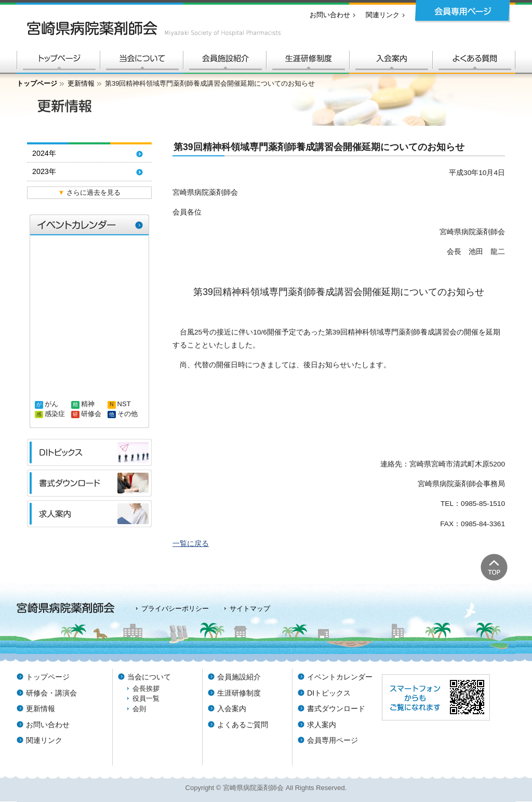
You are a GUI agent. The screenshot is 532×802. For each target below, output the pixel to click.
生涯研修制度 (239, 693)
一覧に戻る (191, 544)
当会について (149, 677)
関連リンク (383, 15)
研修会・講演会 (51, 693)
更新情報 (81, 83)
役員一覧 (146, 698)
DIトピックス (329, 693)
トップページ (37, 83)
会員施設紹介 (239, 677)
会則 (139, 709)
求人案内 (322, 725)
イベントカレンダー (340, 677)
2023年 (44, 171)
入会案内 (232, 709)
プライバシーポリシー (175, 609)
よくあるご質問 (243, 725)
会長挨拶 (146, 689)
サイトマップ (250, 609)
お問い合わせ (330, 15)
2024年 (44, 153)
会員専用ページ (332, 740)
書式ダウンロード (336, 709)
